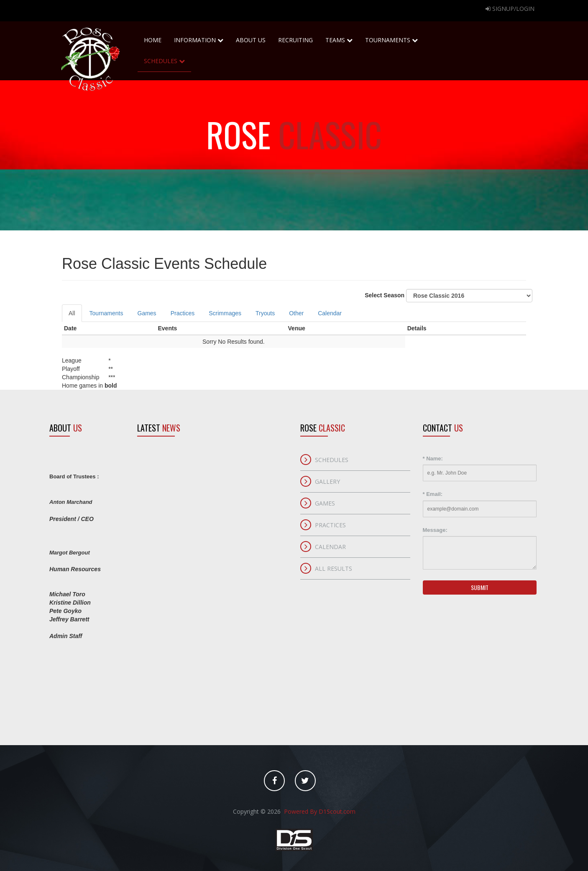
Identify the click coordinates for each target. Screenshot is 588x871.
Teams (339, 37)
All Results (334, 568)
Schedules (164, 58)
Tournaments (391, 37)
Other (296, 313)
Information (199, 40)
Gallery (327, 481)
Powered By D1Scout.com (319, 811)
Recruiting (295, 37)
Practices (183, 313)
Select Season (449, 296)
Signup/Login (510, 9)
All (72, 313)
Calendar (330, 313)
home (153, 37)
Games (147, 313)
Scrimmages (225, 313)
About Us (251, 37)
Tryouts (265, 313)
